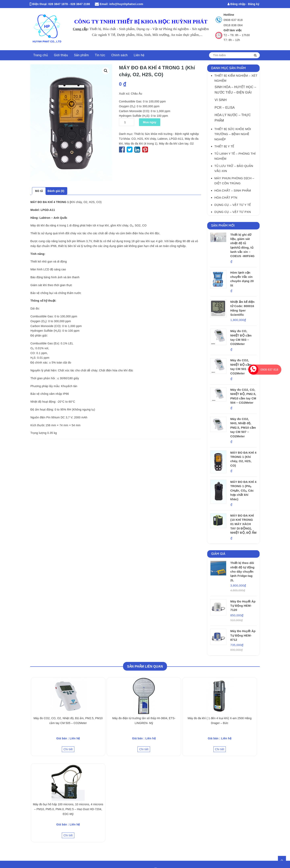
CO (134, 139)
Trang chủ (41, 55)
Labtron (162, 139)
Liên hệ (139, 55)
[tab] (39, 191)
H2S (140, 139)
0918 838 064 (233, 25)
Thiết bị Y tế (224, 146)
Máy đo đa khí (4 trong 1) (141, 144)
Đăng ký (254, 4)
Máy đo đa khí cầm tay (173, 144)
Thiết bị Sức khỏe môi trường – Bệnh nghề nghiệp (233, 134)
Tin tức (100, 55)
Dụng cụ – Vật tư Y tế (233, 205)
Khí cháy (150, 139)
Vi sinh (221, 100)
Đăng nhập (237, 4)
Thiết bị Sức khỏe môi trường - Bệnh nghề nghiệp (167, 134)
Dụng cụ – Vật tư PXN (233, 212)
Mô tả (39, 191)
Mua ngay (150, 122)
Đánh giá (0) (56, 191)
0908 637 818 (233, 20)
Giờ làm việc (233, 30)
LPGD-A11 (176, 139)
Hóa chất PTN (226, 197)
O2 (192, 144)
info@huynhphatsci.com (126, 4)
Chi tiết (68, 749)
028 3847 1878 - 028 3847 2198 (69, 4)
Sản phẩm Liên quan (145, 666)
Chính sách (119, 55)
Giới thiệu (61, 55)
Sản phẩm (81, 55)
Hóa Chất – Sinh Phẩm (233, 190)
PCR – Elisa (225, 107)
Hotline (229, 15)
